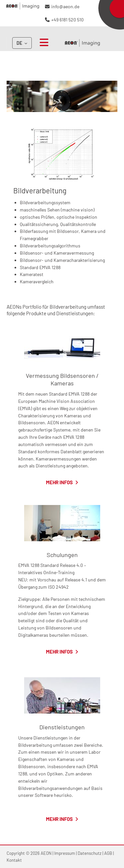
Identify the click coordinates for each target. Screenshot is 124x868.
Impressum (65, 853)
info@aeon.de (65, 6)
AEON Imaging (82, 43)
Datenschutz (90, 853)
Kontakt (14, 860)
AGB (108, 853)
